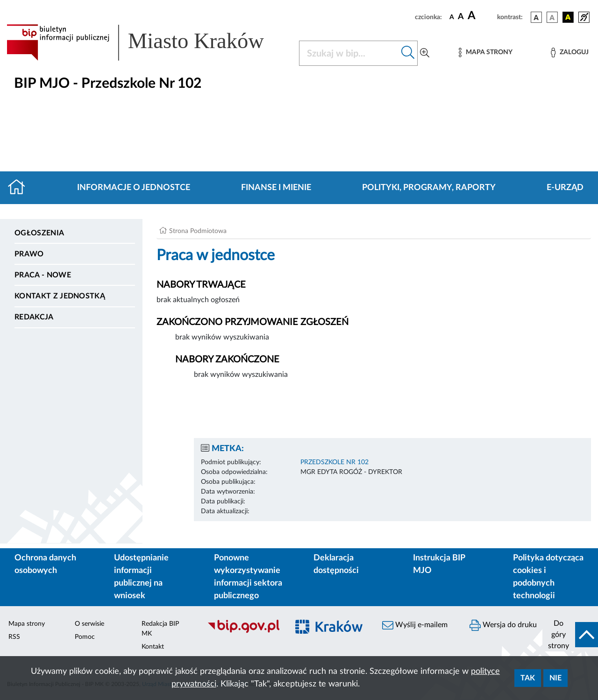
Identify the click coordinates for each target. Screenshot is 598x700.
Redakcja (34, 317)
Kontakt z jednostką (60, 296)
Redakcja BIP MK (160, 629)
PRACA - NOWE (43, 275)
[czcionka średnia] (461, 17)
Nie (555, 678)
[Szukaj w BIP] (349, 53)
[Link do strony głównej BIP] (147, 42)
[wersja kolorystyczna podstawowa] (536, 17)
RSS (14, 637)
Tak (528, 678)
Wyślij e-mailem (415, 625)
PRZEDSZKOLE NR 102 (335, 462)
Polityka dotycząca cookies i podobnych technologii (548, 577)
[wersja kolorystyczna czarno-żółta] (568, 17)
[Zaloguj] (570, 53)
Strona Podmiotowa (198, 231)
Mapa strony (27, 624)
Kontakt (153, 647)
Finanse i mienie (276, 188)
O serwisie (89, 624)
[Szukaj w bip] (408, 53)
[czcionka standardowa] (452, 17)
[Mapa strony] (485, 53)
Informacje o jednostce (134, 188)
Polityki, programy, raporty (429, 188)
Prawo (29, 254)
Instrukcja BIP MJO (439, 564)
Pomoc (85, 637)
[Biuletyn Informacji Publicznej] (243, 632)
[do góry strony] (570, 635)
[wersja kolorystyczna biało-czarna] (552, 17)
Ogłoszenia (39, 233)
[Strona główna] (20, 188)
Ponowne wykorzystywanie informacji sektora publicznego (248, 577)
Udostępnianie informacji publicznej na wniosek (141, 577)
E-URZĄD (565, 188)
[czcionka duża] (481, 16)
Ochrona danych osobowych (45, 564)
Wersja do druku (503, 625)
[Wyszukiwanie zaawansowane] (425, 53)
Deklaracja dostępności (336, 564)
